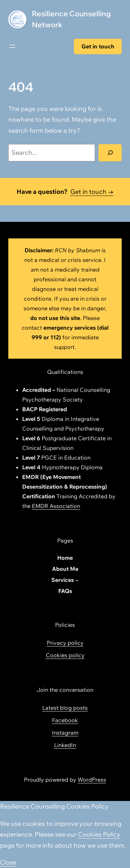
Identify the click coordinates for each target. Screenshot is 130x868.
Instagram (65, 733)
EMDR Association (56, 506)
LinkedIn (65, 745)
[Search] (110, 153)
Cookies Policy (99, 834)
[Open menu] (12, 46)
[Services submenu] (77, 580)
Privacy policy (65, 643)
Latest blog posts (65, 708)
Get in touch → (92, 192)
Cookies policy (65, 655)
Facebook (65, 720)
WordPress (92, 780)
